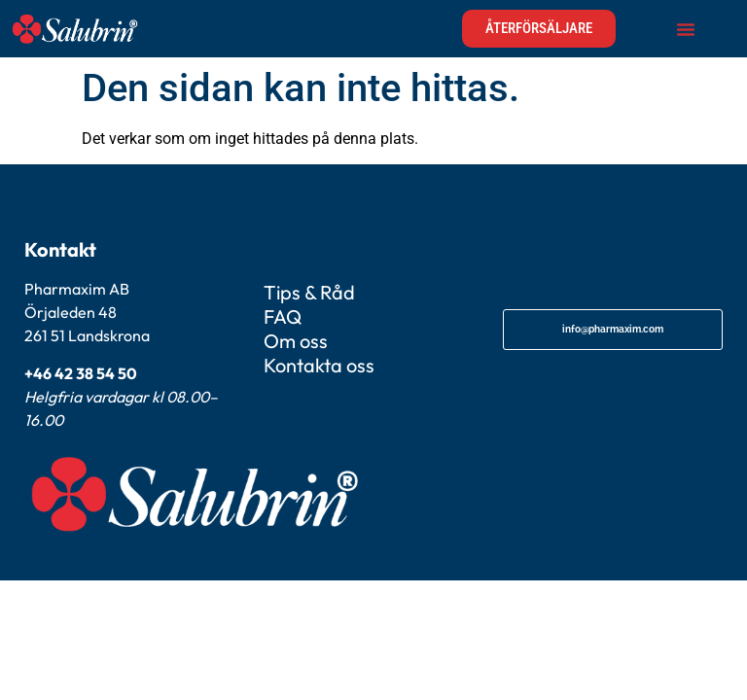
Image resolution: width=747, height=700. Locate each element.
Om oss (296, 341)
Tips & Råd (309, 292)
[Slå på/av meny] (686, 29)
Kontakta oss (319, 365)
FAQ (283, 316)
